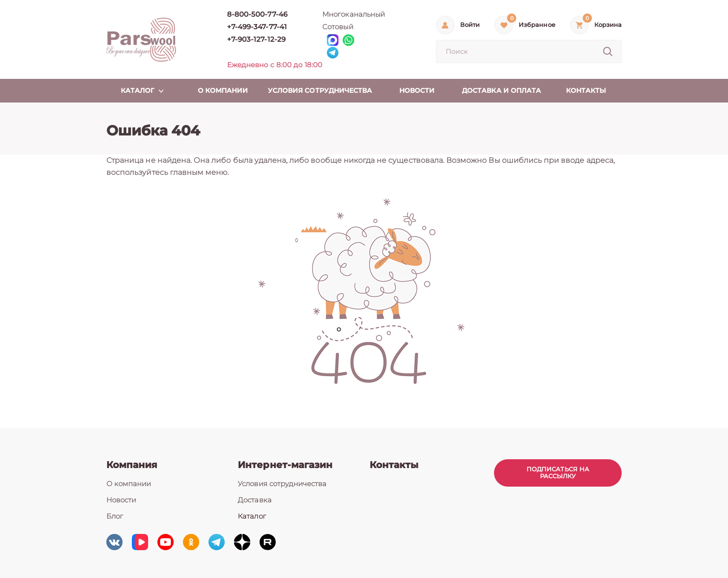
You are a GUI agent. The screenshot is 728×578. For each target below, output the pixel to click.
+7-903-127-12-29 (256, 39)
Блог (115, 516)
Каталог (252, 516)
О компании (129, 484)
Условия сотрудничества (282, 484)
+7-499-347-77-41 (257, 27)
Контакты (394, 465)
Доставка (254, 500)
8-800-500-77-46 (257, 14)
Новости (121, 500)
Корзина (608, 25)
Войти (470, 25)
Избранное (537, 25)
